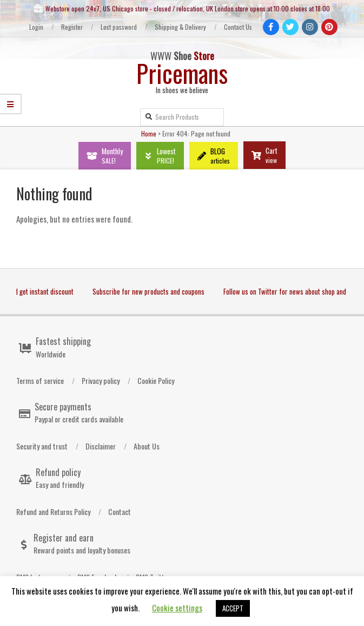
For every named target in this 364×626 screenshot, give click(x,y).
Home (149, 133)
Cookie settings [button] (177, 608)
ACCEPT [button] (233, 608)
